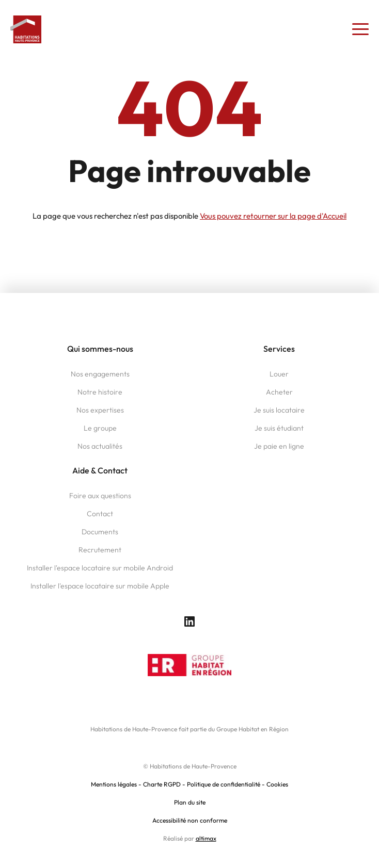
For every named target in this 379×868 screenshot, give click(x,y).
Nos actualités (100, 446)
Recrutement (100, 550)
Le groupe (100, 428)
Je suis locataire (279, 410)
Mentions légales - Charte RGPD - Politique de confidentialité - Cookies (189, 784)
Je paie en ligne (279, 446)
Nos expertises (100, 410)
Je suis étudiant (279, 428)
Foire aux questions (100, 496)
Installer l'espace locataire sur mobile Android (100, 568)
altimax (206, 838)
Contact (100, 514)
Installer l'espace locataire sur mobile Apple (100, 586)
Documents (100, 532)
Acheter (279, 392)
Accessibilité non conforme (190, 820)
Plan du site (190, 802)
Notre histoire (100, 392)
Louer (279, 374)
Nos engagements (100, 374)
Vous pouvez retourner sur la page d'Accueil (273, 216)
